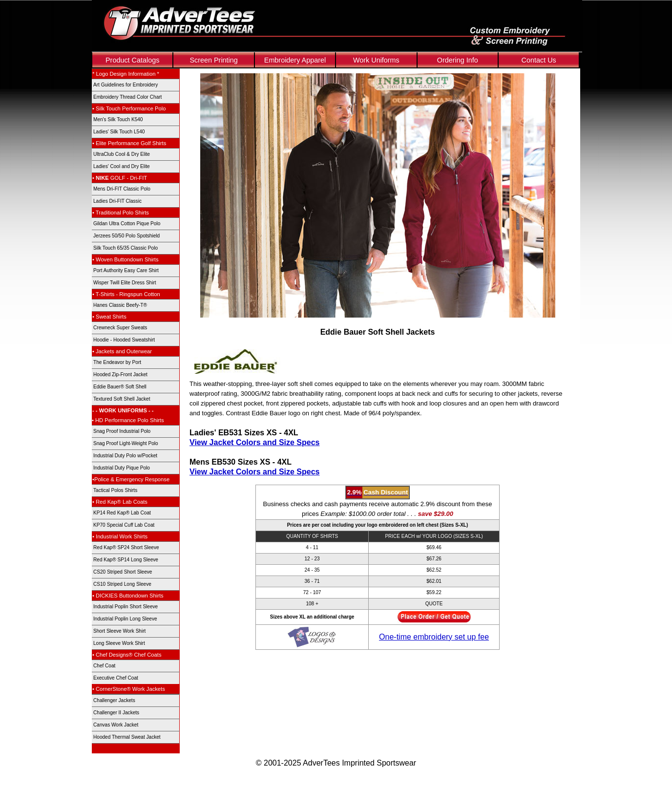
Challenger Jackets (114, 700)
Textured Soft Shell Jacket (122, 399)
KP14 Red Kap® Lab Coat (122, 513)
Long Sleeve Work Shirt (119, 643)
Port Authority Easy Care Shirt (126, 270)
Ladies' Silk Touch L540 (119, 132)
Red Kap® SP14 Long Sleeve (126, 560)
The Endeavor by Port (117, 362)
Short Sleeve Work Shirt (119, 631)
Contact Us (539, 60)
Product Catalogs (132, 60)
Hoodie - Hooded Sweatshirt (124, 340)
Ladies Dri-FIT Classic (117, 201)
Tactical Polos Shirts (115, 490)
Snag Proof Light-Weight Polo (126, 443)
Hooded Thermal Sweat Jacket (127, 737)
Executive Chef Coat (116, 678)
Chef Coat (104, 666)
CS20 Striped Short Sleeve (123, 572)
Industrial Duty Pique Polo (122, 468)
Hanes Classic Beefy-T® (120, 305)
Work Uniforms (376, 60)
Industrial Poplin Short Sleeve (126, 607)
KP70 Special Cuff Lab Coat (124, 525)
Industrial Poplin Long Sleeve (125, 619)
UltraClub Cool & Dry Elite (122, 154)
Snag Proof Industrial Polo (122, 431)
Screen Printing (213, 60)
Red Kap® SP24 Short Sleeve (126, 547)
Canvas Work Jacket (116, 725)
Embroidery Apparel (295, 60)
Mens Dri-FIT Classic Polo (122, 189)
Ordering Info (458, 60)
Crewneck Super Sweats (120, 328)
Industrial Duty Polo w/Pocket (125, 456)
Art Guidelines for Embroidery (126, 85)
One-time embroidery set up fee (434, 637)
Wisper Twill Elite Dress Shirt (125, 283)
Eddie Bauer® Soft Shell (120, 387)
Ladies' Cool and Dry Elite (122, 166)
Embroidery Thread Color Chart (127, 97)
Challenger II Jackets (116, 713)
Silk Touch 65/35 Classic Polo (126, 248)
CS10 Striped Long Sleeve (122, 584)
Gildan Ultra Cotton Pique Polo (127, 224)
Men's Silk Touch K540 (118, 119)
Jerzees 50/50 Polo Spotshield (126, 236)
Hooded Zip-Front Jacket (120, 374)
